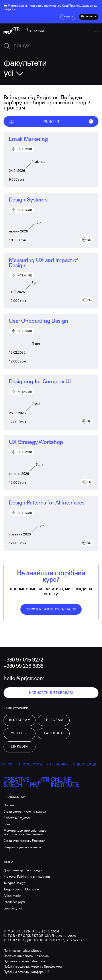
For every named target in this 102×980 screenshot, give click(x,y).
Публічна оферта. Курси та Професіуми (33, 967)
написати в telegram (51, 693)
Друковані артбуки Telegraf (24, 871)
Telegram (54, 720)
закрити (68, 17)
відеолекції (89, 765)
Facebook (54, 734)
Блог (7, 825)
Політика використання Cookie (26, 956)
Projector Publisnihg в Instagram (27, 877)
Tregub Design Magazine (21, 890)
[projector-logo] (12, 31)
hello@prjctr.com (24, 679)
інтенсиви (62, 765)
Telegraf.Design (15, 883)
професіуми (34, 765)
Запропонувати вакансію (22, 848)
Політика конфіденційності (24, 951)
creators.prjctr (13, 909)
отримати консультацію (51, 610)
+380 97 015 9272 (23, 660)
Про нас (9, 805)
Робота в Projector (17, 818)
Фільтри (51, 122)
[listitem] (51, 8)
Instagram (20, 720)
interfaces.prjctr (14, 902)
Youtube (20, 734)
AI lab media (12, 896)
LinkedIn (19, 747)
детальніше (89, 17)
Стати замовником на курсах (25, 812)
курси (11, 765)
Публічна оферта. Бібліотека (25, 962)
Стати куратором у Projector (24, 841)
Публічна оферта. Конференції (26, 972)
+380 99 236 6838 (23, 667)
